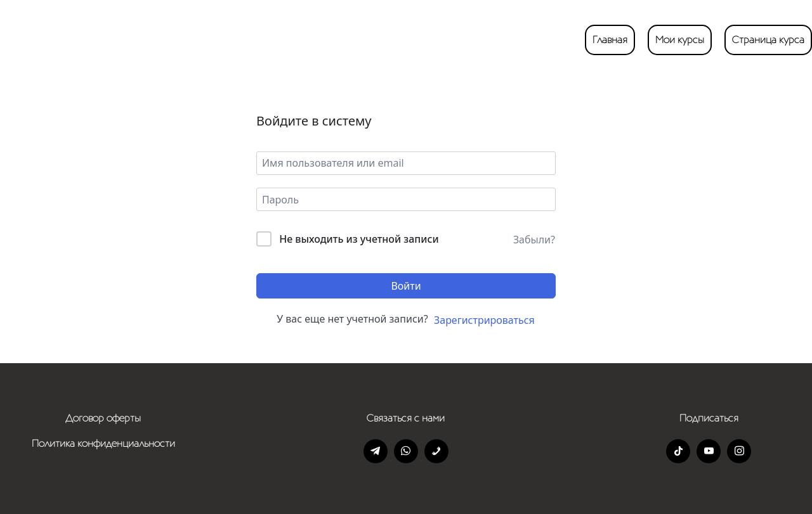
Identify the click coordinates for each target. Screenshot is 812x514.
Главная (610, 40)
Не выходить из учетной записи (359, 239)
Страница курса (768, 40)
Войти (406, 286)
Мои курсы (680, 40)
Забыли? (534, 240)
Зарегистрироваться (484, 320)
